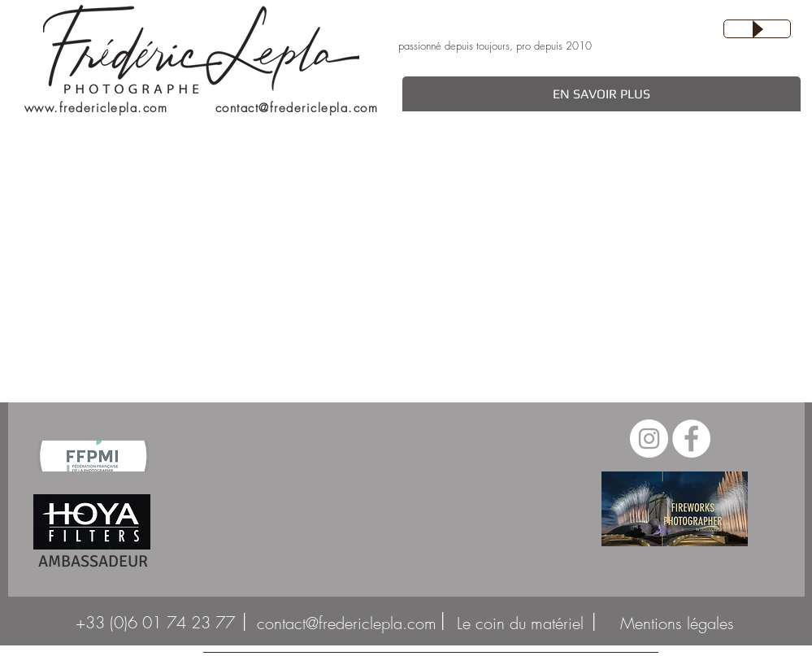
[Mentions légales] (677, 623)
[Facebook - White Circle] (691, 439)
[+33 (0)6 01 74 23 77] (156, 623)
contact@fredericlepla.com (297, 108)
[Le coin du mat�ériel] (521, 623)
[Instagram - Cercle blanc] (649, 439)
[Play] (757, 29)
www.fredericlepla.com (96, 108)
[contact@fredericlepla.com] (347, 623)
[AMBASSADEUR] (93, 562)
